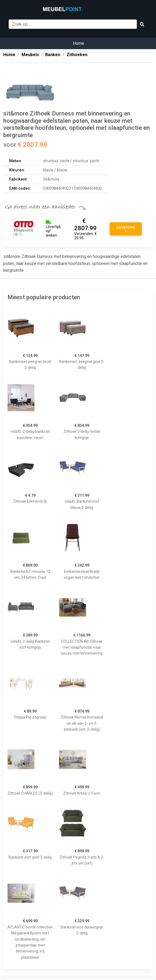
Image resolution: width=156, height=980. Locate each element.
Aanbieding (126, 229)
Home (79, 43)
